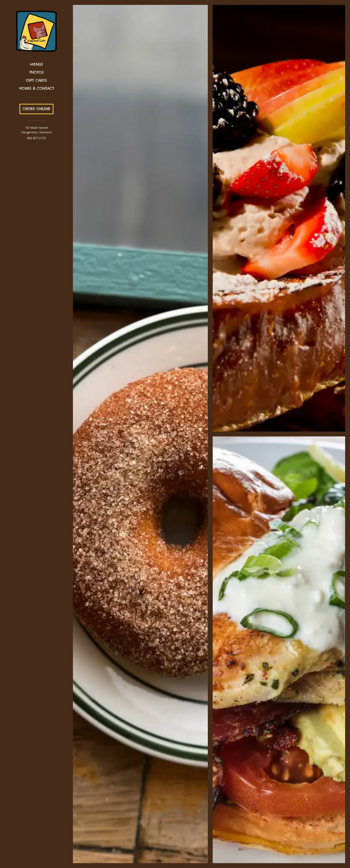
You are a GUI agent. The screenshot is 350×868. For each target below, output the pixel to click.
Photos (37, 72)
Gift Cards (36, 80)
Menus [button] (36, 64)
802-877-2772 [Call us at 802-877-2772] (36, 138)
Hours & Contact (37, 88)
